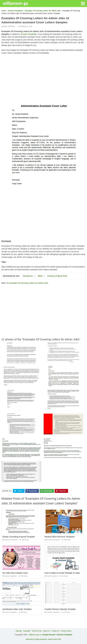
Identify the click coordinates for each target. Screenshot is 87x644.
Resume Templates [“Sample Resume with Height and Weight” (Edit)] (65, 635)
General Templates (8, 26)
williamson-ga (15, 3)
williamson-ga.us (35, 635)
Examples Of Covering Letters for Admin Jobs (28, 283)
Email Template (51, 576)
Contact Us (56, 631)
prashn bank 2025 (55, 639)
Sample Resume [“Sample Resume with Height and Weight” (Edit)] (49, 635)
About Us (47, 631)
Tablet (40, 276)
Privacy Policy (66, 631)
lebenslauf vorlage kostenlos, (37, 639)
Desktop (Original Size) (57, 276)
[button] (83, 3)
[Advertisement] (43, 76)
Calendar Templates (52, 612)
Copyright (27, 631)
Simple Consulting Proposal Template (19, 537)
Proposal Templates (10, 540)
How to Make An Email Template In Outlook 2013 (66, 573)
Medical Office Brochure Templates (60, 537)
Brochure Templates (52, 540)
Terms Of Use (37, 631)
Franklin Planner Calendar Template (60, 609)
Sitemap (19, 631)
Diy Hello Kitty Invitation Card (15, 573)
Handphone (28, 276)
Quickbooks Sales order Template (17, 609)
